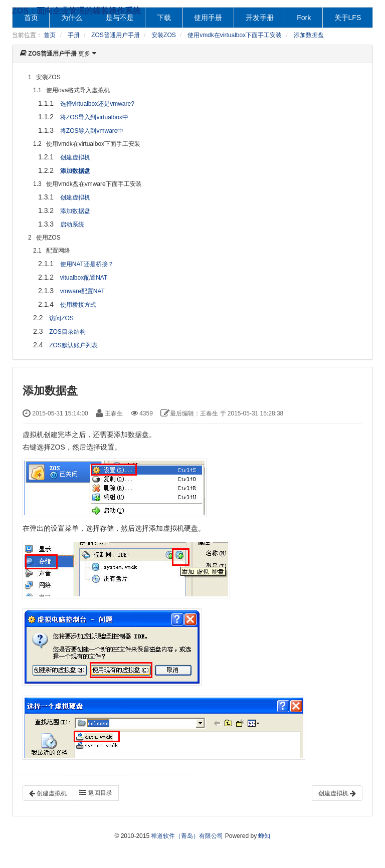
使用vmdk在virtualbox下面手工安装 (235, 35)
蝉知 (264, 836)
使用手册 (208, 18)
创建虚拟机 (75, 157)
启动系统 (72, 225)
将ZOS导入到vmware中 (92, 131)
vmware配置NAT (82, 291)
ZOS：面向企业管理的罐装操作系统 (76, 11)
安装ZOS (164, 35)
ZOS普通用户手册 (116, 35)
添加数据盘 (309, 35)
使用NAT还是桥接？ (87, 264)
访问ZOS (61, 318)
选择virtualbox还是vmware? (97, 104)
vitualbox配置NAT (84, 278)
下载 (164, 18)
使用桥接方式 (78, 305)
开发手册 (260, 18)
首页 (50, 35)
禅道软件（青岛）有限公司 (187, 836)
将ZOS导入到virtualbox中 (94, 117)
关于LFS (348, 18)
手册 (74, 35)
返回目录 (95, 793)
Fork (304, 18)
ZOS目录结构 (67, 332)
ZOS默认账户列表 (73, 345)
